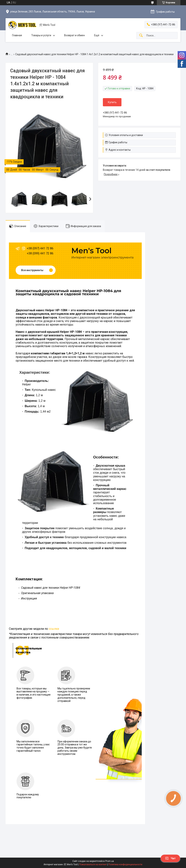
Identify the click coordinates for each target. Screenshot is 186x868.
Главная (17, 35)
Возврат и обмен (74, 35)
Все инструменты (32, 270)
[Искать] (141, 36)
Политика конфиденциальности (125, 864)
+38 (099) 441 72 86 (40, 253)
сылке (55, 629)
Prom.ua (110, 861)
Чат (170, 858)
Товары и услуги (41, 35)
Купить (112, 102)
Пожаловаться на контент (93, 864)
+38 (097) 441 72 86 (40, 248)
